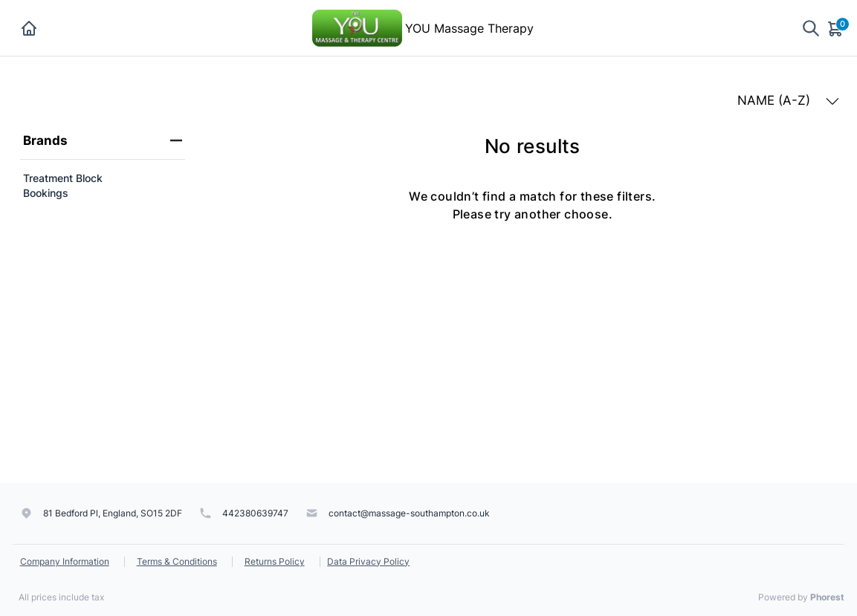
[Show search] (811, 28)
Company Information (65, 561)
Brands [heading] (103, 140)
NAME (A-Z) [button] (788, 100)
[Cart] (836, 28)
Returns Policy (275, 561)
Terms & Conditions (177, 561)
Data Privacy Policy (368, 561)
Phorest (827, 597)
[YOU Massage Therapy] (357, 27)
